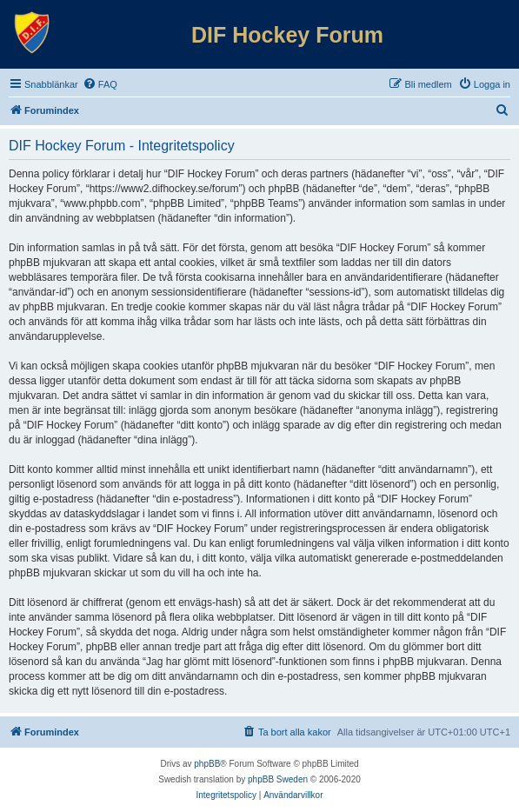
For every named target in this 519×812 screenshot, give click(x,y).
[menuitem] (100, 84)
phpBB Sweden (278, 779)
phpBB (207, 764)
